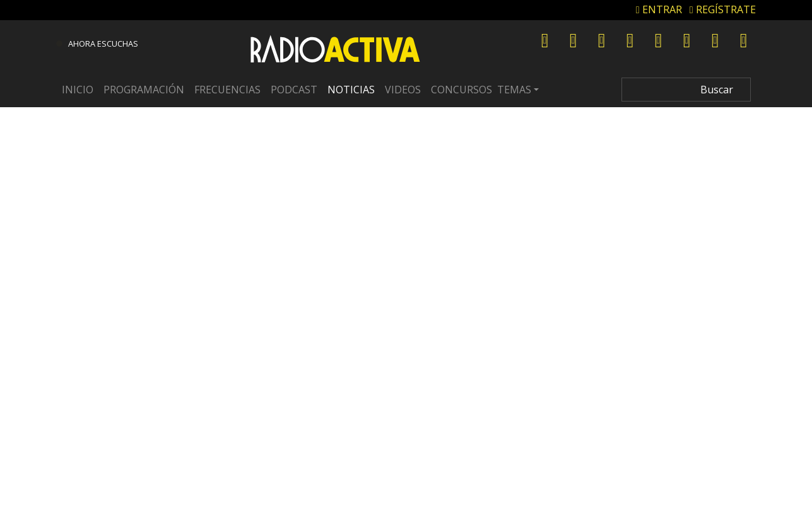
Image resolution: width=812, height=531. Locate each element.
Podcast (294, 90)
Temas (514, 90)
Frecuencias (227, 90)
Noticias (351, 90)
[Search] (686, 90)
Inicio (78, 90)
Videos (403, 90)
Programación (144, 90)
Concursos (462, 90)
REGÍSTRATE (723, 9)
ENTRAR (659, 9)
